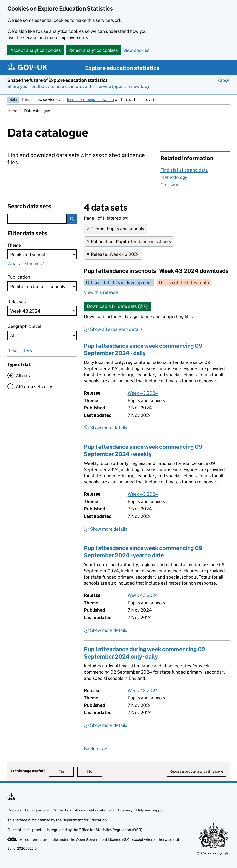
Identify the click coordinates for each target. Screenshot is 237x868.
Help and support (151, 810)
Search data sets (29, 206)
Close (224, 80)
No (95, 771)
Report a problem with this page (196, 771)
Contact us (62, 810)
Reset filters (20, 351)
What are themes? (26, 264)
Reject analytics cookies (94, 50)
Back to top (96, 749)
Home (13, 111)
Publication (19, 277)
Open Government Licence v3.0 (103, 840)
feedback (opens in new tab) (90, 99)
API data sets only (34, 386)
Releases (17, 302)
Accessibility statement (95, 810)
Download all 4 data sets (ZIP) (117, 306)
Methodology (174, 177)
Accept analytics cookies (36, 50)
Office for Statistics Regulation (105, 830)
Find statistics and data (184, 170)
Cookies (14, 810)
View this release (101, 292)
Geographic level (24, 326)
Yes (66, 771)
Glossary (169, 185)
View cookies (136, 50)
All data (24, 376)
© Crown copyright (213, 853)
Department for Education (85, 820)
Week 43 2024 (143, 393)
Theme (17, 245)
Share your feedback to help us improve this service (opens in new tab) (78, 86)
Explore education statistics (122, 68)
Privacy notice (37, 810)
